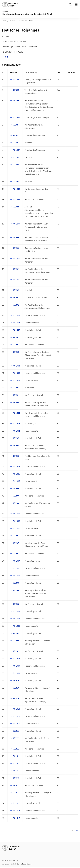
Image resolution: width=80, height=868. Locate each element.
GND (7, 57)
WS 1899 (16, 224)
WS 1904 (16, 413)
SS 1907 (16, 536)
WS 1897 (16, 150)
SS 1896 (16, 101)
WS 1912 (16, 803)
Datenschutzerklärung (24, 864)
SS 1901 (16, 269)
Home (4, 21)
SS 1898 (16, 165)
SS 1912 (16, 778)
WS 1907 (16, 561)
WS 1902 (16, 315)
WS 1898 (16, 189)
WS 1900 (16, 259)
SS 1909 (16, 633)
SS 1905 (16, 438)
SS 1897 (16, 125)
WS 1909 (16, 659)
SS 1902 (16, 290)
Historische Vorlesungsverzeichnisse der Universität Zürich (27, 14)
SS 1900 (16, 238)
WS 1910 (16, 709)
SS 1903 (16, 337)
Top (75, 831)
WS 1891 (16, 80)
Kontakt (13, 864)
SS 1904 (16, 388)
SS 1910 (16, 681)
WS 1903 (16, 366)
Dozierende (14, 21)
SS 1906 (16, 489)
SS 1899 (16, 207)
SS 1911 (16, 731)
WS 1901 (16, 280)
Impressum (6, 864)
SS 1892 (16, 90)
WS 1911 (16, 756)
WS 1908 (16, 611)
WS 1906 (16, 514)
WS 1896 (16, 117)
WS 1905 (16, 467)
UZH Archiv (7, 11)
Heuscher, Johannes (28, 21)
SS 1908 (16, 583)
